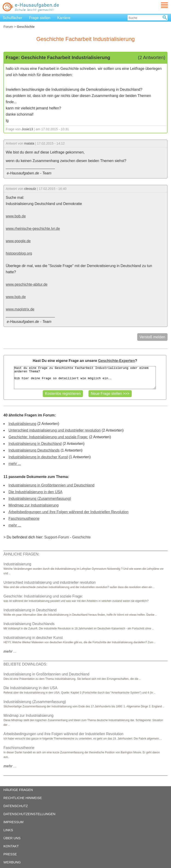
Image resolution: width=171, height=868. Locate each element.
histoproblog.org (19, 253)
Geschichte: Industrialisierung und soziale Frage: (48, 437)
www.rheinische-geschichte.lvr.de (33, 229)
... (10, 651)
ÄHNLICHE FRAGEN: (21, 554)
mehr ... (15, 464)
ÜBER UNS (12, 838)
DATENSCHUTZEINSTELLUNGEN (29, 814)
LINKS (8, 830)
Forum (8, 27)
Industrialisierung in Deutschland (35, 444)
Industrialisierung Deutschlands (34, 450)
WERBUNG (12, 862)
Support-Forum (57, 537)
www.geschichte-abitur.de (27, 284)
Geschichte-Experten (117, 361)
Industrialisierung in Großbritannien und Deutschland (51, 485)
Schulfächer (13, 18)
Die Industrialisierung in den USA (36, 492)
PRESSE (10, 854)
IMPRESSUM (13, 822)
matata (29, 143)
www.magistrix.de (20, 309)
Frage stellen (40, 18)
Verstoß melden (152, 337)
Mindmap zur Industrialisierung (34, 505)
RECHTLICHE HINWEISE (23, 798)
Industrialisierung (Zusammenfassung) (40, 499)
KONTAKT (11, 846)
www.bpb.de (16, 216)
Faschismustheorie (24, 519)
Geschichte (81, 537)
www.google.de (18, 241)
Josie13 (27, 129)
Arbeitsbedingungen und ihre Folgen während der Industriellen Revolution (68, 512)
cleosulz (30, 189)
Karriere (64, 18)
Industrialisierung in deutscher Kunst (38, 457)
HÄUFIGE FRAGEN (18, 790)
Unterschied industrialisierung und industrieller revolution (55, 430)
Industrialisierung (22, 424)
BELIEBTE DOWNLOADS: (25, 664)
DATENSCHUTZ (16, 806)
